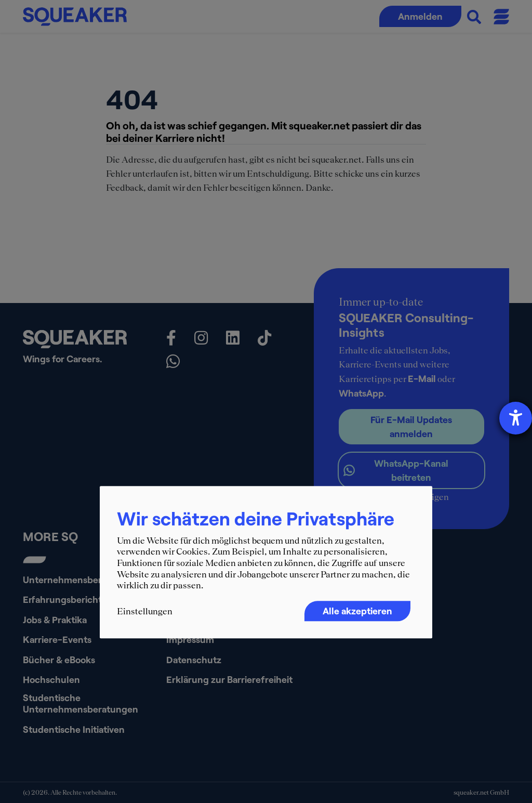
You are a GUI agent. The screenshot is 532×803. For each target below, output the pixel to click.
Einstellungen (145, 611)
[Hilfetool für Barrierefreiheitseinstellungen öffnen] (516, 418)
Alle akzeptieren (357, 611)
